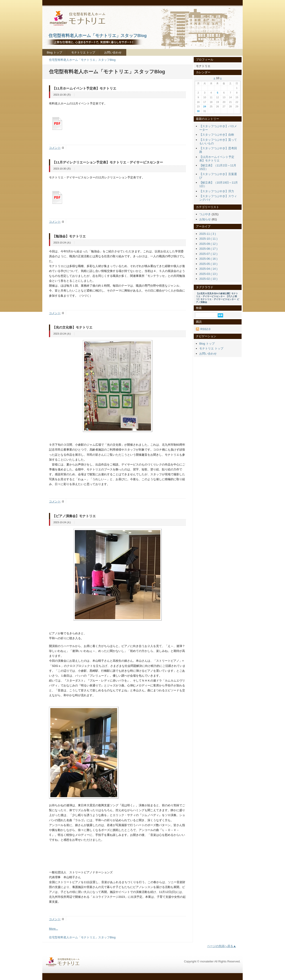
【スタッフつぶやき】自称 (217, 135)
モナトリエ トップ (83, 52)
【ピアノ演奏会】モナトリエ (74, 516)
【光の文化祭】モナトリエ (72, 327)
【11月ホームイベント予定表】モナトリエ (84, 88)
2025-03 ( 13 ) (208, 274)
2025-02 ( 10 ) (208, 279)
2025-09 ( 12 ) (208, 244)
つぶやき (205, 214)
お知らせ (205, 219)
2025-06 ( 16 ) (208, 259)
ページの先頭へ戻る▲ (222, 946)
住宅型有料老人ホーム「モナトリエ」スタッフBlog (82, 60)
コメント (55, 148)
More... (53, 929)
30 (198, 111)
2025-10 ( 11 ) (208, 239)
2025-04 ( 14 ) (208, 269)
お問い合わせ (113, 52)
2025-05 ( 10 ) (208, 264)
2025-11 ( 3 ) (208, 234)
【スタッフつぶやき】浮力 (217, 191)
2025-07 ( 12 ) (208, 254)
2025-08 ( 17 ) (208, 249)
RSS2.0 (205, 329)
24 (205, 106)
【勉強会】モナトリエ (69, 236)
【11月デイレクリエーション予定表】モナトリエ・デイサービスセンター (108, 162)
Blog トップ (54, 52)
